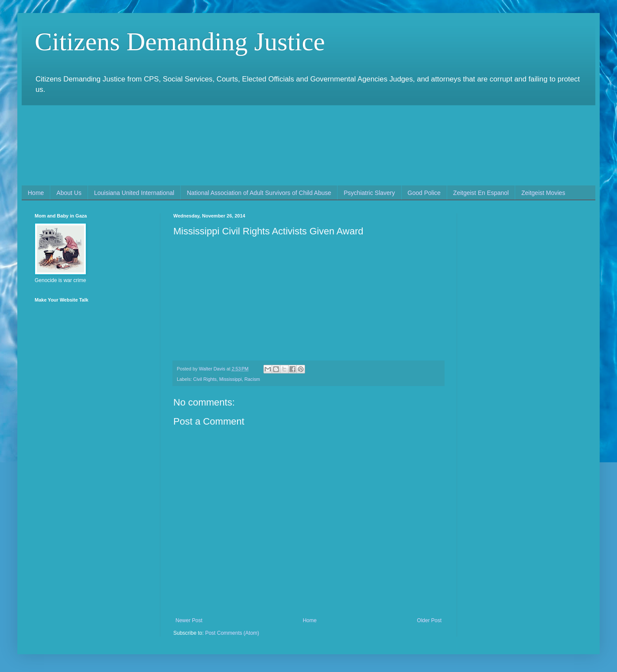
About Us (69, 193)
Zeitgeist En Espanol (481, 193)
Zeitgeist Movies (543, 193)
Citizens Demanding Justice (180, 42)
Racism (252, 379)
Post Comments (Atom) (232, 633)
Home (36, 193)
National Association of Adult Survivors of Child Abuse (259, 193)
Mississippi (231, 379)
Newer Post (189, 620)
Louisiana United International (134, 193)
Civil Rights (205, 379)
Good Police (424, 193)
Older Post (429, 620)
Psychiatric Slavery (369, 193)
